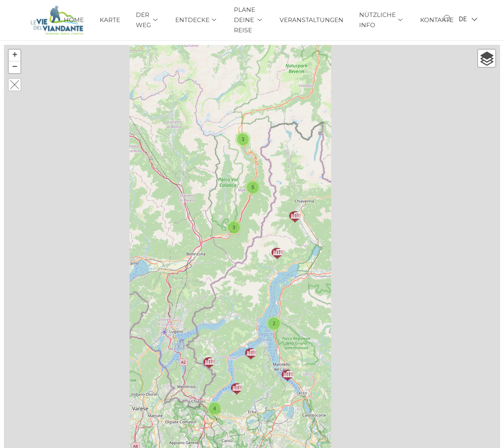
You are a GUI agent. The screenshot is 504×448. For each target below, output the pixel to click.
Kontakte (437, 20)
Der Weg (148, 20)
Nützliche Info (382, 20)
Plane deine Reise (249, 20)
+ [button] (15, 56)
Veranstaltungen (311, 20)
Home (74, 20)
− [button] (15, 67)
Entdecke (197, 20)
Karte (110, 20)
